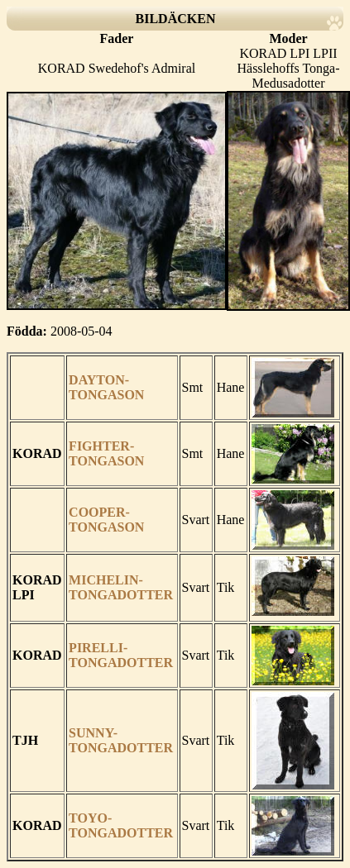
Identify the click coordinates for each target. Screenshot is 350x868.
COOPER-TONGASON (106, 520)
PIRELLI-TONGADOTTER (121, 655)
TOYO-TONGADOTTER (121, 825)
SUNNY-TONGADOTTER (121, 740)
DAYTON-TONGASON (106, 387)
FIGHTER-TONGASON (106, 453)
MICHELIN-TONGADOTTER (121, 587)
